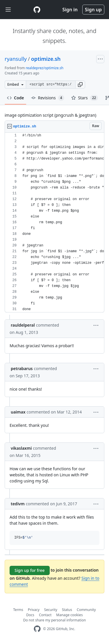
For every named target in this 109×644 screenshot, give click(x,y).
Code (16, 98)
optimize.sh (46, 59)
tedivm (18, 504)
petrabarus (22, 368)
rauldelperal (23, 325)
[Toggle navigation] (8, 10)
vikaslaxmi (21, 448)
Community (86, 610)
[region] (54, 223)
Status (67, 610)
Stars (85, 98)
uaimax (18, 412)
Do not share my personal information (55, 620)
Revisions (48, 98)
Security (51, 610)
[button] (80, 85)
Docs (30, 615)
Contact (45, 615)
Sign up (93, 10)
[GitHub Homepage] (37, 629)
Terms (18, 610)
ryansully (16, 59)
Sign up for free (30, 570)
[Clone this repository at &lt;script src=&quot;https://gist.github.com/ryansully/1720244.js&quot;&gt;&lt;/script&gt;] (51, 85)
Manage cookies (69, 615)
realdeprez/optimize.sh (45, 68)
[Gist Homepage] (37, 10)
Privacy (34, 610)
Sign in (70, 10)
